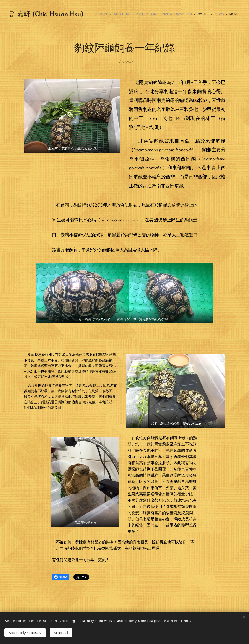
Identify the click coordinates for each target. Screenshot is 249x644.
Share (61, 577)
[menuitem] (106, 14)
